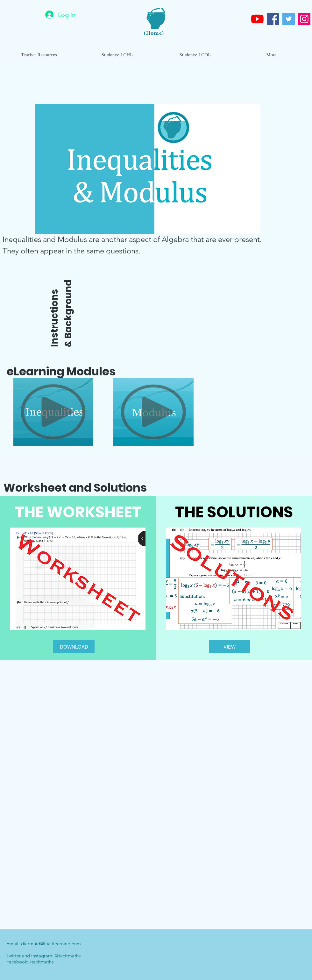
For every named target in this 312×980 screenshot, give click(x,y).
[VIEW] (230, 647)
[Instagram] (304, 19)
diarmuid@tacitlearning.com (51, 944)
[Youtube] (257, 19)
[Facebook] (273, 19)
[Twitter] (289, 19)
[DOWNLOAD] (74, 647)
